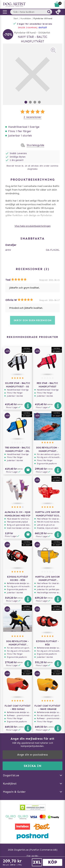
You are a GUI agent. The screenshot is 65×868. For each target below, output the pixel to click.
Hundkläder (26, 19)
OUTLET (43, 28)
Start (16, 19)
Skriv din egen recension (33, 320)
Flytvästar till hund (43, 19)
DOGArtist (44, 33)
